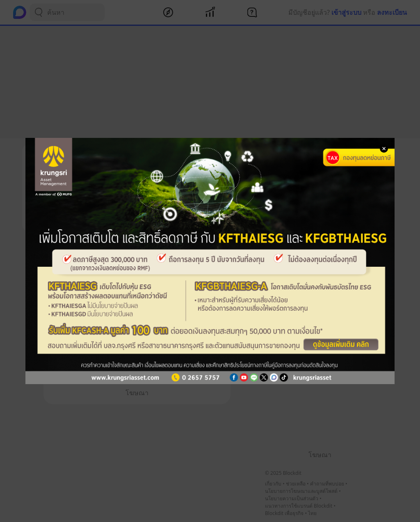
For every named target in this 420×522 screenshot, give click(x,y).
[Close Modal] (384, 149)
